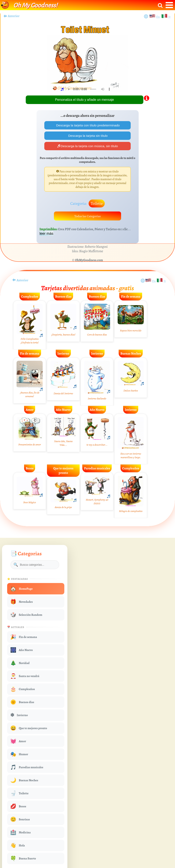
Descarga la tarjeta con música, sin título (87, 147)
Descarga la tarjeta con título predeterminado (87, 125)
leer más (46, 235)
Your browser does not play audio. (89, 89)
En (159, 17)
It (169, 17)
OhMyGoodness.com (89, 261)
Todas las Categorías (87, 217)
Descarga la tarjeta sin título (87, 136)
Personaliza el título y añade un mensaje (85, 100)
